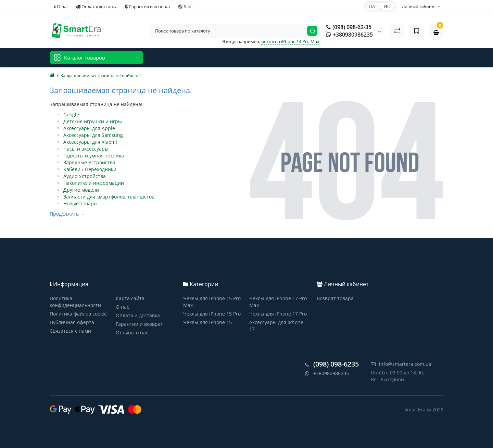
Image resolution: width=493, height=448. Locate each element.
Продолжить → (67, 214)
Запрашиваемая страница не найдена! (101, 75)
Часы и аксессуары (86, 149)
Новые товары (80, 203)
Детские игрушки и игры (93, 121)
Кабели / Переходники (90, 169)
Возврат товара (335, 298)
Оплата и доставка (138, 315)
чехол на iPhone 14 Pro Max (290, 41)
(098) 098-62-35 (349, 27)
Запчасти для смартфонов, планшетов (109, 197)
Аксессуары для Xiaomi (90, 142)
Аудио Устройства (85, 176)
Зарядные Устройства (89, 162)
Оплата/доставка (97, 7)
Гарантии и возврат (139, 324)
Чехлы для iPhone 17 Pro (278, 314)
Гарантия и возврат (148, 7)
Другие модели (81, 190)
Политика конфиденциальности (75, 302)
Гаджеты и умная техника (94, 156)
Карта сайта (130, 298)
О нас (61, 7)
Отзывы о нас (132, 332)
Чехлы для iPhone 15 (207, 322)
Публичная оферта (72, 322)
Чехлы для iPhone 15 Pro (212, 314)
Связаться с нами (70, 331)
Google (71, 114)
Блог (186, 7)
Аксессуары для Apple (89, 128)
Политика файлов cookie (78, 314)
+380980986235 (350, 35)
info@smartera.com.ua (401, 364)
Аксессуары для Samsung (93, 135)
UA (372, 6)
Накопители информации (94, 183)
